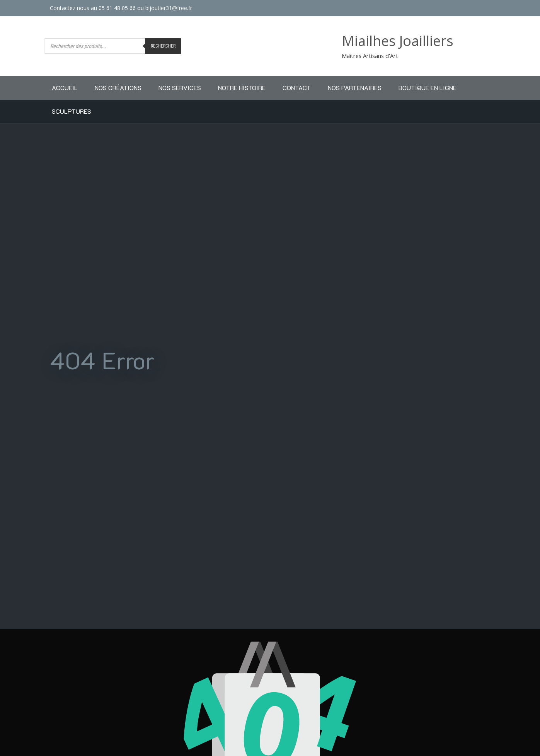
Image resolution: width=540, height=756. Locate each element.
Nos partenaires (355, 88)
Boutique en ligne (428, 88)
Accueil (65, 88)
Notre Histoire (242, 88)
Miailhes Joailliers (398, 41)
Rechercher (163, 46)
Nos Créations (118, 88)
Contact (297, 88)
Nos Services (180, 88)
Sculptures (72, 111)
